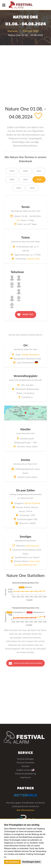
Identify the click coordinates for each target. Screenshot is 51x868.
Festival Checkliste (25, 762)
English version (26, 770)
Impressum (25, 777)
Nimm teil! (26, 315)
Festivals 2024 (31, 31)
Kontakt (26, 766)
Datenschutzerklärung (25, 773)
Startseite (13, 31)
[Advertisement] (26, 72)
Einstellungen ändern (31, 862)
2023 (26, 179)
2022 (12, 179)
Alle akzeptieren (12, 862)
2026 (32, 188)
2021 (39, 171)
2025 (19, 188)
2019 (12, 171)
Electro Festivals (32, 503)
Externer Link (33, 259)
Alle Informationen (26, 810)
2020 (26, 171)
